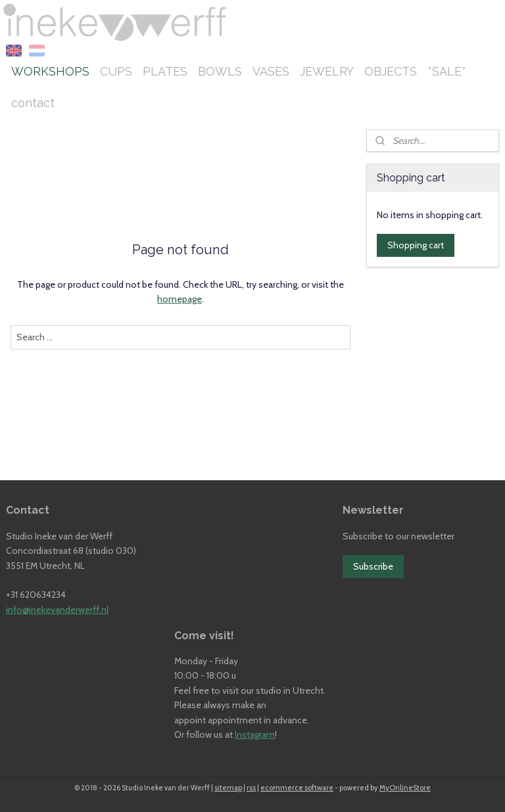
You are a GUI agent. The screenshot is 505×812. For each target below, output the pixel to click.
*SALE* (447, 71)
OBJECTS (391, 71)
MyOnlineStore (405, 788)
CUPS (116, 71)
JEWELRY (327, 71)
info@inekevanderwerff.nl (57, 610)
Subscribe (373, 566)
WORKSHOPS (50, 71)
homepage (180, 299)
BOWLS (220, 71)
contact (33, 103)
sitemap (228, 788)
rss (251, 788)
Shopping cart (416, 245)
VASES (271, 71)
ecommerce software (297, 788)
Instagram (255, 734)
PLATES (165, 71)
